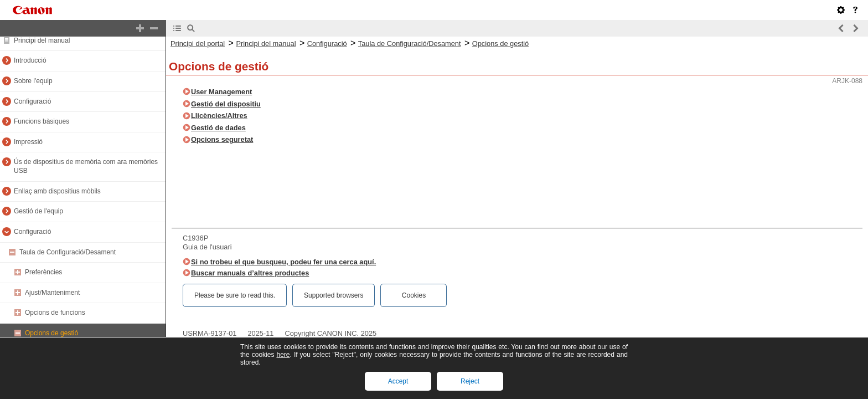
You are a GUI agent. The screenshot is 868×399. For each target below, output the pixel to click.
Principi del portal (198, 44)
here (283, 355)
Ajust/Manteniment (52, 293)
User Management (221, 92)
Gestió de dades (218, 128)
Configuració (32, 101)
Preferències (43, 272)
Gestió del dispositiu (226, 104)
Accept (398, 381)
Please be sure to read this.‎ (235, 295)
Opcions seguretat (222, 139)
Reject (470, 381)
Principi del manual (42, 40)
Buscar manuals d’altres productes (250, 273)
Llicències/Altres (219, 116)
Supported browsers (334, 295)
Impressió (28, 142)
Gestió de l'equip (38, 211)
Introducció (30, 60)
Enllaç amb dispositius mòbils (57, 191)
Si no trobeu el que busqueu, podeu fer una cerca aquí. (283, 262)
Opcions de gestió (51, 333)
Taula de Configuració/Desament (68, 252)
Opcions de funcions (55, 313)
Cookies (414, 295)
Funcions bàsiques (42, 121)
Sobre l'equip (33, 81)
